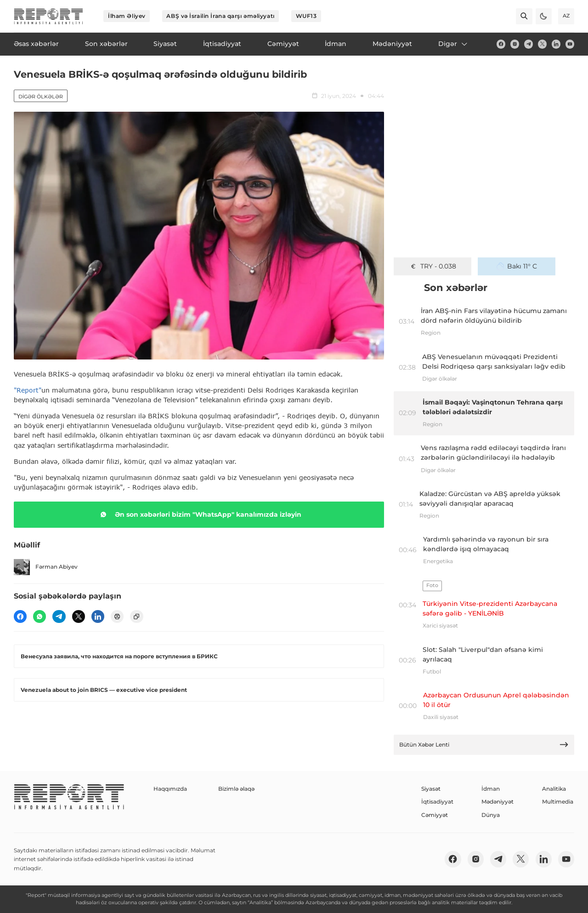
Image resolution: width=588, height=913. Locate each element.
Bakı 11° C (517, 266)
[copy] (136, 616)
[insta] (515, 44)
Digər (453, 44)
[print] (117, 616)
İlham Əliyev (127, 16)
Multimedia (558, 802)
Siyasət (431, 789)
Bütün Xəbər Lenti (484, 745)
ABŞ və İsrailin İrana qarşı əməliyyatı (220, 16)
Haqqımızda (170, 789)
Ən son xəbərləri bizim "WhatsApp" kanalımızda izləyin (199, 514)
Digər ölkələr (41, 97)
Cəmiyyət (435, 815)
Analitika (554, 789)
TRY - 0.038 (433, 266)
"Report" (28, 390)
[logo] (48, 16)
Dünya (491, 815)
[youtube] (570, 44)
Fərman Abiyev (46, 567)
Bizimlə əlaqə (236, 789)
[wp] (40, 616)
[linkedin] (556, 44)
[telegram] (529, 44)
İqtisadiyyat (437, 802)
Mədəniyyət (498, 802)
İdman (491, 789)
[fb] (501, 44)
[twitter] (542, 44)
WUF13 (306, 16)
